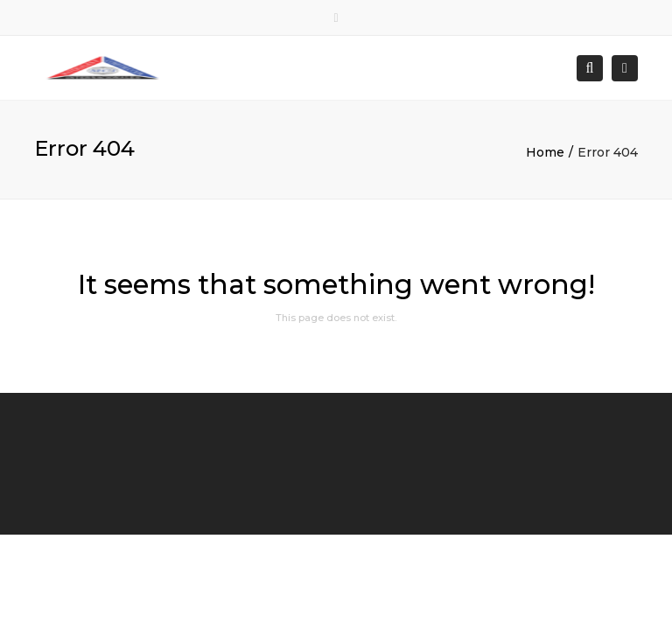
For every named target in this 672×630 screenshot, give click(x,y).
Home (545, 152)
